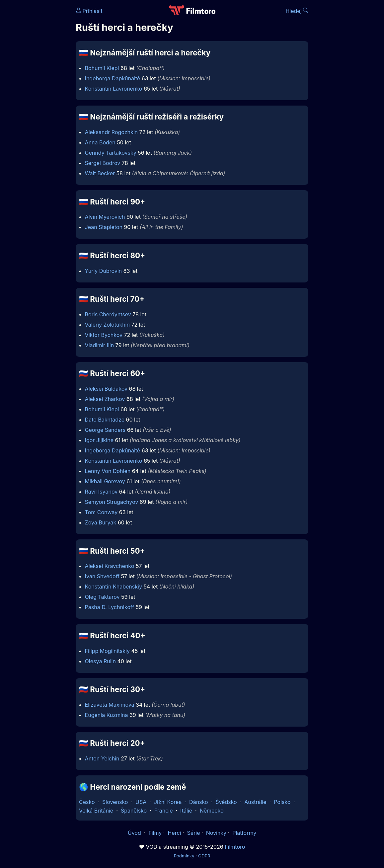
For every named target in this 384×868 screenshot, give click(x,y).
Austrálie (255, 802)
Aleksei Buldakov (106, 389)
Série (194, 833)
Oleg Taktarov (102, 597)
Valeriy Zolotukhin (107, 325)
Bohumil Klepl (102, 68)
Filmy (155, 833)
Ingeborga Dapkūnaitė (113, 78)
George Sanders (105, 430)
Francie (164, 811)
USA (141, 802)
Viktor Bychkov (104, 335)
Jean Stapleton (104, 227)
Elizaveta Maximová (110, 705)
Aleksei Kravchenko (110, 566)
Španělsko (134, 811)
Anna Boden (100, 142)
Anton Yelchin (102, 758)
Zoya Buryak (101, 522)
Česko (87, 802)
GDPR (204, 856)
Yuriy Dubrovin (103, 271)
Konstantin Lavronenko (114, 89)
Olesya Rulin (100, 661)
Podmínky (184, 856)
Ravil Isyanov (101, 492)
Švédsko (226, 802)
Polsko (282, 802)
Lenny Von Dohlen (108, 471)
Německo (212, 811)
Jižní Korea (168, 802)
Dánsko (198, 802)
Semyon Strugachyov (112, 502)
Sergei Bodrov (103, 163)
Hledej (297, 11)
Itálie (186, 811)
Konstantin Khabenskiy (114, 587)
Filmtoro (235, 847)
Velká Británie (96, 811)
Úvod (135, 833)
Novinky (216, 833)
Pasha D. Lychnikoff (110, 607)
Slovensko (115, 802)
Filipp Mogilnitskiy (107, 651)
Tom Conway (101, 512)
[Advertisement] (36, 102)
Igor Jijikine (99, 440)
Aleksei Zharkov (105, 399)
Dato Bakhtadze (105, 420)
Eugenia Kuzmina (107, 715)
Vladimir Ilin (99, 345)
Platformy (244, 833)
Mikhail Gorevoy (105, 481)
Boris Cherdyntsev (108, 314)
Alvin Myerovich (105, 217)
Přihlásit (89, 11)
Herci (174, 833)
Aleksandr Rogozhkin (111, 132)
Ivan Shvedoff (102, 576)
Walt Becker (100, 173)
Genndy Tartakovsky (111, 153)
